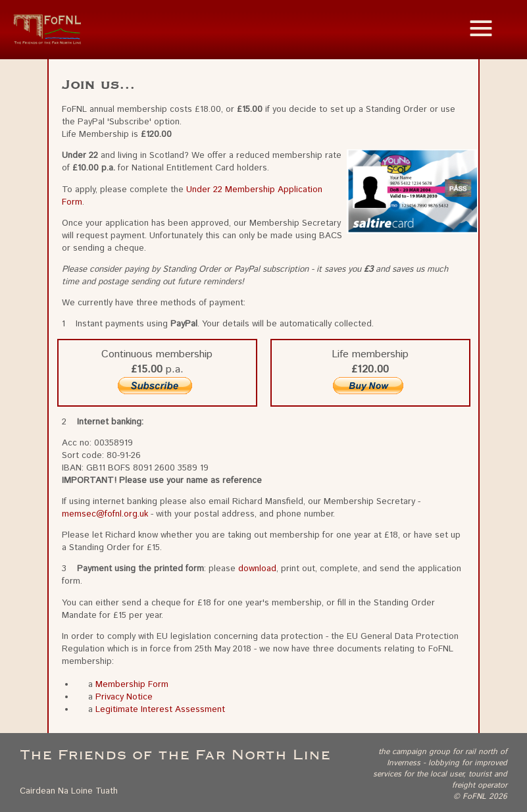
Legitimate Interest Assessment (160, 710)
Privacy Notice (124, 697)
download (257, 569)
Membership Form (132, 685)
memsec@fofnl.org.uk (105, 514)
